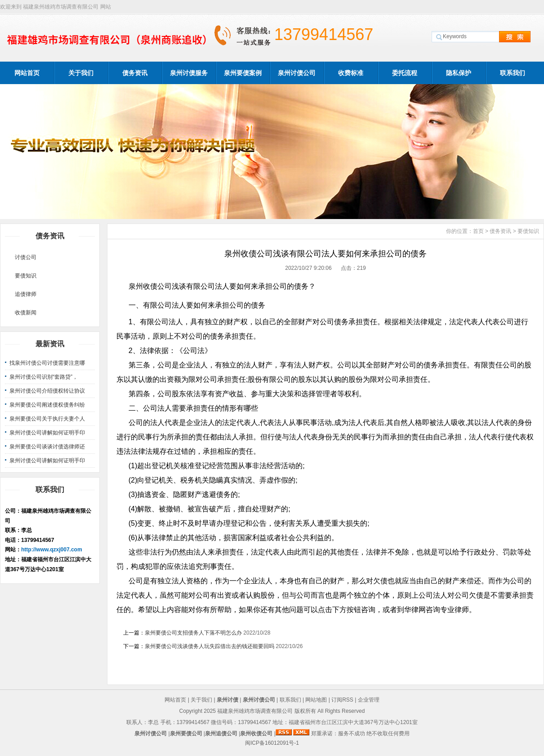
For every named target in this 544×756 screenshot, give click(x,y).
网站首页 (27, 73)
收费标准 (351, 73)
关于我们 (81, 73)
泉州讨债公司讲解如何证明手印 (47, 433)
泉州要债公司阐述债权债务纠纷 (47, 405)
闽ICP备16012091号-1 (272, 743)
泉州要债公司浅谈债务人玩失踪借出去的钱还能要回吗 (210, 646)
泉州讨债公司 (297, 73)
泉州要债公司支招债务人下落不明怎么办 (193, 633)
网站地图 (316, 700)
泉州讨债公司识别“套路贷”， (44, 377)
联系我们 (513, 73)
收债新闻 (26, 313)
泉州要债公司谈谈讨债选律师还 (47, 447)
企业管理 (369, 700)
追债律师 (26, 294)
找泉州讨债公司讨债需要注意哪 (47, 363)
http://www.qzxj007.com (52, 550)
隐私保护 (459, 73)
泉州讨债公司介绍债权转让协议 (47, 391)
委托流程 (405, 73)
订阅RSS (342, 700)
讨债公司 (26, 257)
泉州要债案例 (243, 73)
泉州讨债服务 (189, 73)
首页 (478, 231)
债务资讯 (135, 73)
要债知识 (26, 276)
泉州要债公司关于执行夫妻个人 (47, 419)
